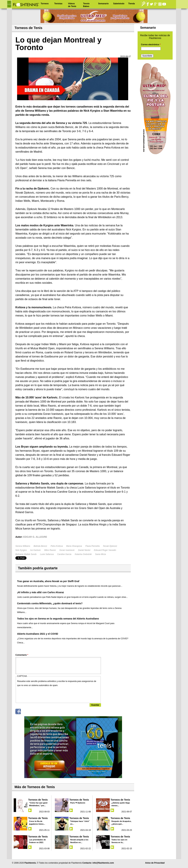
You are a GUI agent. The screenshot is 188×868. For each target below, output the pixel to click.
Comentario (22, 655)
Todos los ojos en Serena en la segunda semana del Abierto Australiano (58, 619)
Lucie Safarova (47, 554)
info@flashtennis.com (103, 863)
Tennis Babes (86, 5)
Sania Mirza (100, 554)
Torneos (45, 4)
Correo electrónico (151, 45)
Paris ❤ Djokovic (78, 803)
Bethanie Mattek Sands (26, 554)
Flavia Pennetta (92, 546)
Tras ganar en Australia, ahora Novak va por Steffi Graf (48, 581)
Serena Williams (23, 546)
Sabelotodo (119, 4)
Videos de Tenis (72, 5)
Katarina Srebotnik (83, 554)
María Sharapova (74, 546)
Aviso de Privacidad (155, 863)
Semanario (103, 4)
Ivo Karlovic (36, 550)
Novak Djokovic (110, 546)
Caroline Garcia (64, 554)
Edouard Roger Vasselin (105, 550)
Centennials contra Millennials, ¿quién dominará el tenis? (50, 603)
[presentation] (43, 694)
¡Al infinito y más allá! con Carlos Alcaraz (41, 592)
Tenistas (58, 4)
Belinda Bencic (40, 546)
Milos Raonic (50, 550)
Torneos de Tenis (38, 800)
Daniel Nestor (84, 550)
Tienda (131, 4)
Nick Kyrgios (21, 550)
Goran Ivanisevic (67, 550)
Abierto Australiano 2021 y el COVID (38, 634)
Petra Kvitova (57, 546)
